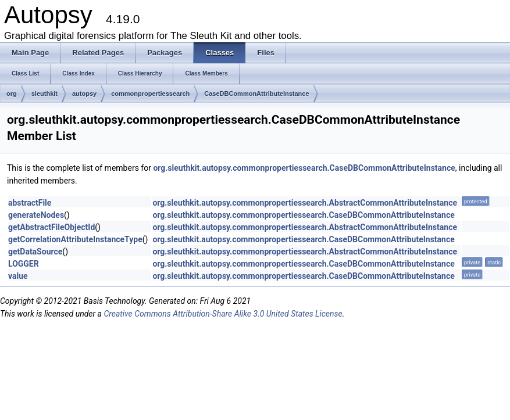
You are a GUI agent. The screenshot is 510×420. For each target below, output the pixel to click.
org (12, 94)
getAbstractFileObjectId (51, 227)
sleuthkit (44, 94)
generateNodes (36, 215)
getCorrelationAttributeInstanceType (75, 239)
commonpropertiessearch (150, 94)
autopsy (84, 94)
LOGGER (24, 264)
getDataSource (35, 252)
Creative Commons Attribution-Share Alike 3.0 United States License (223, 314)
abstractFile (30, 203)
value (18, 276)
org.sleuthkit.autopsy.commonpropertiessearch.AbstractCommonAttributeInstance (305, 203)
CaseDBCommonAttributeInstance (256, 94)
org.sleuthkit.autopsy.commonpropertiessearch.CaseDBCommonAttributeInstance (304, 168)
